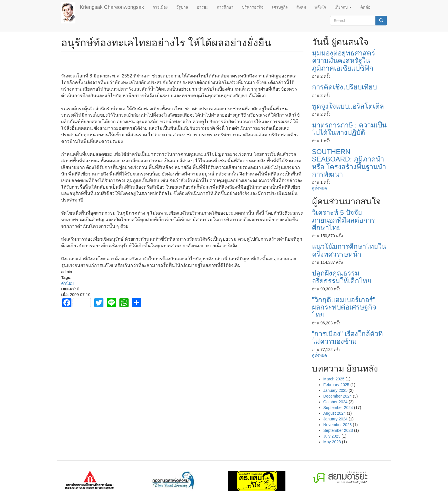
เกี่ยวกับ (343, 7)
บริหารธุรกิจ (253, 7)
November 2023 (338, 425)
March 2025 (334, 379)
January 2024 (336, 419)
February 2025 (336, 385)
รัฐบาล (182, 7)
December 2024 (338, 396)
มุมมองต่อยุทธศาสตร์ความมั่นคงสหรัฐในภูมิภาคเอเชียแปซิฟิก (344, 61)
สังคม (301, 7)
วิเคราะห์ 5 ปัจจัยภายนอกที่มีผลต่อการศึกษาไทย (343, 220)
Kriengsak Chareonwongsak (112, 7)
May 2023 (332, 442)
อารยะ (203, 7)
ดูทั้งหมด (319, 188)
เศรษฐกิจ (280, 7)
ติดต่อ (365, 7)
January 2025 (336, 390)
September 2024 (338, 408)
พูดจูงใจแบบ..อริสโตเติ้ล (348, 106)
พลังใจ (320, 7)
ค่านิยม (67, 283)
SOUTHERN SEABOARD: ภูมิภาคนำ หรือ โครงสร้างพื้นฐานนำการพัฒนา (349, 163)
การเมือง (160, 7)
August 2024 (335, 413)
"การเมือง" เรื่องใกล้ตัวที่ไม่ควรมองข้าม (348, 337)
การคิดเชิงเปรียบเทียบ (344, 87)
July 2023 (332, 436)
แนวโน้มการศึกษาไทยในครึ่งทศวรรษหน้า (349, 250)
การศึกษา (225, 7)
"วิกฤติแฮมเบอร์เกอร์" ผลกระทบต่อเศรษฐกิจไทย (344, 307)
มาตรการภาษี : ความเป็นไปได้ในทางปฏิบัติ (349, 129)
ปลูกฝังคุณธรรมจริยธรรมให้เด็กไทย (342, 277)
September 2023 (338, 430)
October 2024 (336, 402)
